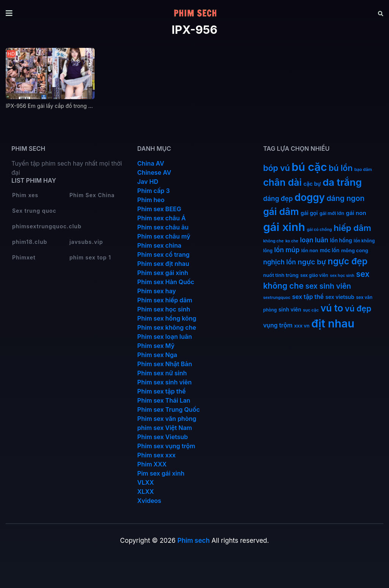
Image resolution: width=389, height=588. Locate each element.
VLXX (145, 482)
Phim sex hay (157, 291)
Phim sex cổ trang (163, 254)
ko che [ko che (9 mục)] (292, 241)
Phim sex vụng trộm (166, 446)
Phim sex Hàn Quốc (166, 282)
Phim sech (194, 541)
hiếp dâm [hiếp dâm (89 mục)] (352, 228)
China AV (151, 163)
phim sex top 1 (90, 257)
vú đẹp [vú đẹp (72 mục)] (358, 309)
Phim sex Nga (157, 355)
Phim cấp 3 (153, 191)
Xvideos (149, 501)
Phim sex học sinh (164, 309)
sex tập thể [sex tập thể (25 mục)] (308, 297)
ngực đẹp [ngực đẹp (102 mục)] (348, 261)
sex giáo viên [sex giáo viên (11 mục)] (314, 275)
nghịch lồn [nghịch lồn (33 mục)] (280, 262)
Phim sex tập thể (161, 391)
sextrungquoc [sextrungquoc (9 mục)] (277, 298)
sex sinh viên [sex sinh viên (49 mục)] (328, 286)
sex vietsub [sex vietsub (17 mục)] (340, 297)
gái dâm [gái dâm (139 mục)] (281, 212)
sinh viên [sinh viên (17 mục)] (290, 310)
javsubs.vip (86, 242)
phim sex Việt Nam (164, 428)
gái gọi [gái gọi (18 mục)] (309, 213)
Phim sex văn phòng (167, 419)
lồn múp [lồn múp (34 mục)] (287, 250)
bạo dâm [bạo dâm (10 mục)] (363, 169)
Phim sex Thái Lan (164, 400)
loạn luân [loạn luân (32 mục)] (314, 240)
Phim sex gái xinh (163, 273)
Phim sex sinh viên (164, 382)
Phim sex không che (167, 327)
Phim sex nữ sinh (162, 373)
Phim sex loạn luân (164, 337)
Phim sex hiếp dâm (165, 300)
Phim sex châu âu (163, 227)
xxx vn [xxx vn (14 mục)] (302, 326)
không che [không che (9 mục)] (274, 241)
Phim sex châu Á (161, 218)
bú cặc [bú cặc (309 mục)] (309, 167)
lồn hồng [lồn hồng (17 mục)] (341, 240)
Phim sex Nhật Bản (164, 364)
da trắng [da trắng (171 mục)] (342, 182)
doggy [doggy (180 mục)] (310, 197)
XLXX (145, 492)
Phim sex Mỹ (156, 346)
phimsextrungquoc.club (47, 226)
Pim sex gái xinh (161, 473)
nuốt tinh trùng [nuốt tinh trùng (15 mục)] (281, 275)
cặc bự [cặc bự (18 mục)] (312, 184)
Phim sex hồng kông (167, 318)
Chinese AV (154, 172)
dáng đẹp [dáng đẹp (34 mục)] (278, 198)
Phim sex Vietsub (162, 437)
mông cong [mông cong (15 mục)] (355, 250)
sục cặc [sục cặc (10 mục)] (311, 310)
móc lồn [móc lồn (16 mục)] (330, 250)
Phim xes (25, 195)
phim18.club (30, 242)
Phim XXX (152, 464)
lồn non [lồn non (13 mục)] (310, 251)
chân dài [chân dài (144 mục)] (283, 182)
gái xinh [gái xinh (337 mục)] (284, 227)
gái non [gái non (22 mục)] (356, 213)
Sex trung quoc (34, 211)
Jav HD (148, 182)
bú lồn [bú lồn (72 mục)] (341, 168)
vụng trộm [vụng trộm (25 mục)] (278, 325)
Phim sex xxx (156, 455)
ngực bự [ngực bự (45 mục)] (312, 262)
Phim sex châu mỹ (164, 236)
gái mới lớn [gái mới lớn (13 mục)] (332, 213)
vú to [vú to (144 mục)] (332, 308)
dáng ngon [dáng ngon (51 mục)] (346, 198)
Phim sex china (159, 245)
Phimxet (24, 257)
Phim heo (151, 200)
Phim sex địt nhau (163, 264)
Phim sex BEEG (159, 209)
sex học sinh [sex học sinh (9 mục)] (342, 276)
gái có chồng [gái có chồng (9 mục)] (319, 230)
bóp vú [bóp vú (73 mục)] (277, 168)
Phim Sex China (92, 195)
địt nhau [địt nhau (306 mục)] (333, 323)
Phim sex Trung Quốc (168, 409)
